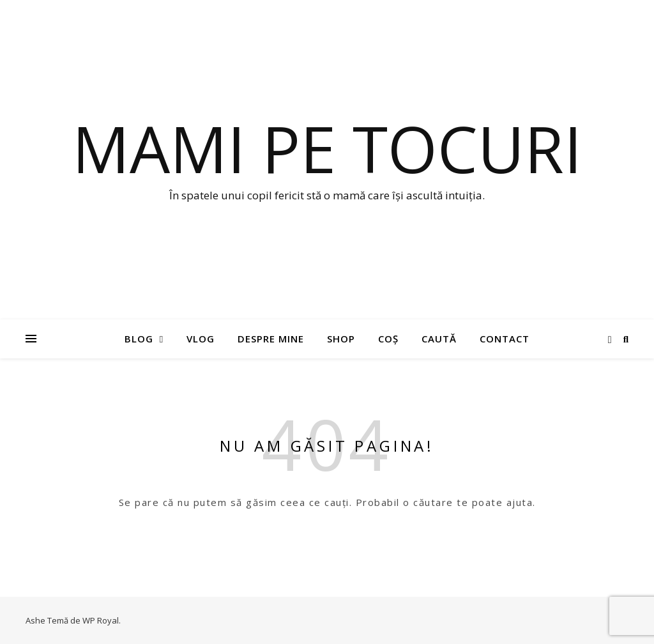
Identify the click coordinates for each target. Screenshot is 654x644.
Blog (139, 339)
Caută (439, 339)
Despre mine (271, 339)
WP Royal (101, 620)
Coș (388, 339)
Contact (505, 339)
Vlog (201, 339)
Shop (341, 339)
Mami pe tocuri (327, 148)
